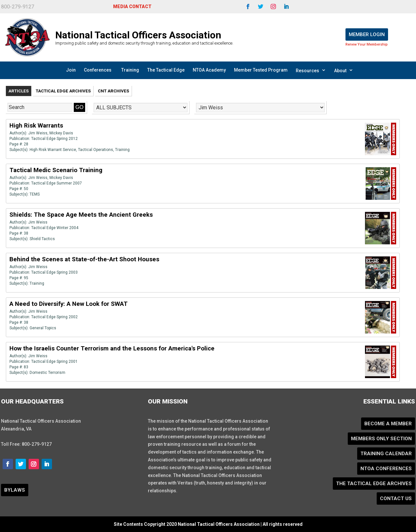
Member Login (367, 34)
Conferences (98, 70)
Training (130, 70)
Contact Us (396, 498)
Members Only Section (381, 439)
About (344, 70)
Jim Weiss (38, 133)
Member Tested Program (261, 70)
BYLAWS (15, 490)
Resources (311, 70)
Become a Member (388, 424)
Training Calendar (386, 454)
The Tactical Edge (166, 70)
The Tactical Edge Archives (374, 484)
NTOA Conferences (386, 469)
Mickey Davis (61, 133)
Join (71, 70)
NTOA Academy (209, 70)
